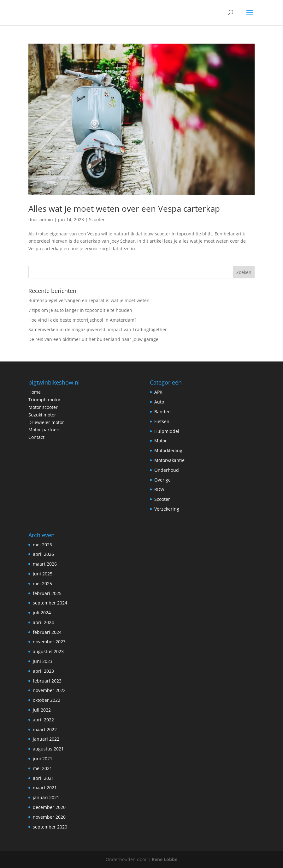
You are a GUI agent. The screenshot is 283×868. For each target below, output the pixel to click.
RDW (159, 489)
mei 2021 (42, 768)
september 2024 (50, 603)
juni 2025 (43, 574)
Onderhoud (167, 470)
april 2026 (43, 554)
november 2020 (49, 817)
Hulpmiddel (167, 431)
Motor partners (44, 430)
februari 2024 (47, 632)
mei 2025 (42, 583)
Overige (162, 480)
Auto (159, 402)
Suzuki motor (42, 415)
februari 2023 (47, 681)
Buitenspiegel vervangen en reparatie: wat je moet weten (89, 300)
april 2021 (43, 778)
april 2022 (43, 720)
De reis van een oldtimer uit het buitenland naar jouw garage (93, 339)
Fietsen (162, 421)
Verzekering (167, 509)
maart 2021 (45, 788)
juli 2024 (42, 613)
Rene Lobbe (165, 859)
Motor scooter (43, 407)
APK (158, 392)
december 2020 (49, 807)
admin (46, 219)
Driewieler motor (46, 422)
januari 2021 (46, 797)
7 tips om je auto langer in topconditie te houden (80, 310)
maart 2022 (45, 729)
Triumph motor (44, 400)
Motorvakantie (169, 460)
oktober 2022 (47, 700)
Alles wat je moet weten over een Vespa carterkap (124, 209)
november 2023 (49, 642)
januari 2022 (46, 739)
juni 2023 (43, 661)
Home (35, 392)
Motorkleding (168, 450)
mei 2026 (42, 545)
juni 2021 (43, 759)
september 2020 (50, 827)
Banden (162, 412)
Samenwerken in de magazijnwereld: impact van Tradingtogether (98, 329)
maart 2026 (45, 564)
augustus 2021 (48, 749)
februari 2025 (47, 593)
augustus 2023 (48, 651)
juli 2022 (42, 710)
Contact (36, 437)
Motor (161, 441)
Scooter (97, 219)
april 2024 (43, 622)
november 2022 (49, 690)
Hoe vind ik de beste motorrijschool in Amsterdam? (82, 320)
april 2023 (43, 671)
